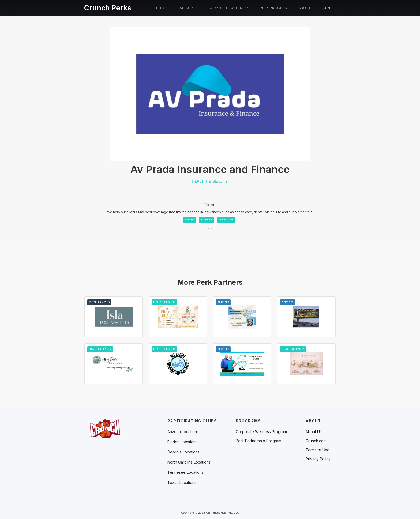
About (305, 8)
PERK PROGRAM (274, 8)
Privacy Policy (318, 459)
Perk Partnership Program (258, 441)
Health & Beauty (210, 181)
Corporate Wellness (229, 8)
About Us (314, 432)
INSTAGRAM (226, 220)
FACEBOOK (207, 220)
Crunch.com (316, 441)
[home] (108, 7)
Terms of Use (318, 450)
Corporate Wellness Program (261, 432)
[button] (161, 8)
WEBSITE (190, 220)
